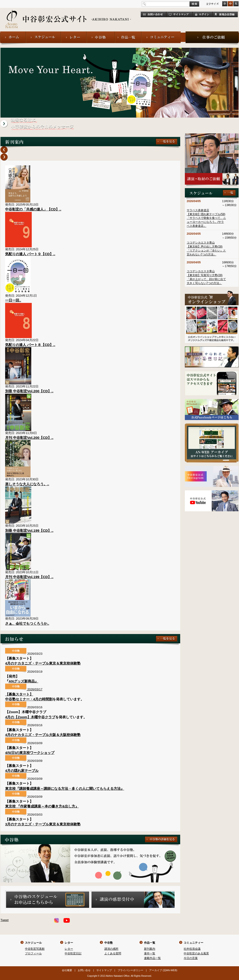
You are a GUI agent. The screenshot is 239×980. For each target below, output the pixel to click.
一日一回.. (13, 300)
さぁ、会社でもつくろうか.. (27, 623)
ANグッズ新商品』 (23, 681)
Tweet (5, 920)
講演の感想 (111, 949)
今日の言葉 (191, 958)
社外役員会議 (192, 949)
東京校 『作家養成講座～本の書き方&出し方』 (42, 806)
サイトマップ (104, 970)
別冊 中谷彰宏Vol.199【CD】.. (29, 531)
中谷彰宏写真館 (35, 949)
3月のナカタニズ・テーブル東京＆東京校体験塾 (43, 824)
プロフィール (33, 953)
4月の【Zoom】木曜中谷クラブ (30, 717)
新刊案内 (150, 949)
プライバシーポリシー (130, 970)
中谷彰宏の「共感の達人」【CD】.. (33, 209)
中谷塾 (109, 943)
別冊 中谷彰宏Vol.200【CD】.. (29, 391)
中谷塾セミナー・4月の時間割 (29, 699)
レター (69, 943)
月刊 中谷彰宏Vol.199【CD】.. (29, 577)
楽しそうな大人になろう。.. (27, 484)
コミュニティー (193, 943)
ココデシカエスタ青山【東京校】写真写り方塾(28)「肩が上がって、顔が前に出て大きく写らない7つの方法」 (206, 277)
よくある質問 (113, 953)
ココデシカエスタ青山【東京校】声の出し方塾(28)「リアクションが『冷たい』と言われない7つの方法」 (206, 248)
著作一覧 (150, 953)
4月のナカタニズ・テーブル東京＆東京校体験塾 (43, 663)
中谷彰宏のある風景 (196, 953)
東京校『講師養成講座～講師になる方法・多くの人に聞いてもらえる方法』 (65, 788)
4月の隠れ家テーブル (22, 771)
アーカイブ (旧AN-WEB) (163, 970)
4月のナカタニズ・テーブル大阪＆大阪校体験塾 (43, 735)
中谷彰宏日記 (73, 953)
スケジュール (33, 943)
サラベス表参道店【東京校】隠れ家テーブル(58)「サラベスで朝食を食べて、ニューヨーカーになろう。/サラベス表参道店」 (206, 218)
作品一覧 (150, 943)
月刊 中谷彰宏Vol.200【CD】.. (29, 438)
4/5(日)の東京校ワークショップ (30, 753)
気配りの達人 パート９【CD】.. (30, 254)
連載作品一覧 (152, 958)
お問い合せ (84, 970)
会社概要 (67, 970)
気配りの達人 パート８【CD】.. (30, 345)
